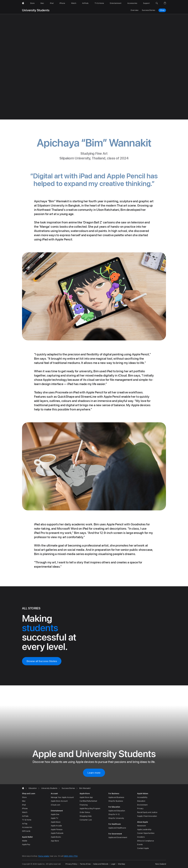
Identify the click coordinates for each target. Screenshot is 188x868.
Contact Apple (143, 848)
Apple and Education (117, 811)
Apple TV (54, 818)
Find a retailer (44, 856)
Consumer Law (86, 820)
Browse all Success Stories (42, 661)
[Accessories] (132, 3)
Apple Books (56, 837)
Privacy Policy (71, 864)
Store (24, 797)
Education (141, 801)
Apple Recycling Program (90, 809)
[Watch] (74, 3)
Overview (134, 10)
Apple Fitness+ (57, 830)
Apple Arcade (56, 826)
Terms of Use (85, 864)
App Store (55, 841)
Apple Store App (86, 797)
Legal (113, 864)
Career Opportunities (146, 833)
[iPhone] (62, 3)
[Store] (32, 3)
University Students (36, 10)
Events (140, 845)
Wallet (25, 841)
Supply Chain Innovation (147, 816)
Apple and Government (118, 837)
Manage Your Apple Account (62, 797)
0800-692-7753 (71, 856)
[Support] (146, 3)
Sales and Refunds (101, 864)
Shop (162, 10)
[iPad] (52, 3)
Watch (25, 812)
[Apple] (23, 3)
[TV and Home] (99, 3)
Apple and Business (116, 797)
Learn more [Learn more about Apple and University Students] (94, 773)
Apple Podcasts (57, 833)
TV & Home (27, 820)
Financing (84, 805)
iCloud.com (55, 805)
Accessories (27, 827)
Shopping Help (85, 816)
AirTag (25, 824)
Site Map (121, 864)
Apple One (55, 814)
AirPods (25, 816)
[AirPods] (85, 3)
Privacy (140, 809)
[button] (157, 3)
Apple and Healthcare (117, 828)
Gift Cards (26, 831)
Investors (141, 837)
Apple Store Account (59, 801)
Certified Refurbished (88, 801)
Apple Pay (26, 845)
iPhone (25, 809)
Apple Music (56, 822)
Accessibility (142, 797)
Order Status (85, 812)
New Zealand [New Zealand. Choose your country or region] (161, 864)
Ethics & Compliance (146, 841)
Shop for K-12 (114, 814)
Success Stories (148, 10)
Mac (24, 801)
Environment (142, 805)
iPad (24, 805)
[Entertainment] (116, 3)
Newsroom (142, 826)
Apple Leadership (144, 830)
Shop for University (116, 818)
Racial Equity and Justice (147, 812)
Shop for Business (116, 801)
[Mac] (42, 3)
